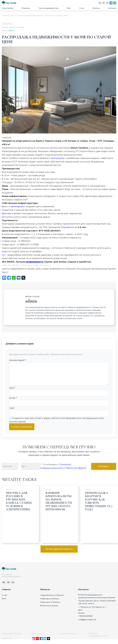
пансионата (58, 158)
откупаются (68, 227)
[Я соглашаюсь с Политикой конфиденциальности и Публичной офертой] (41, 468)
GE (104, 3)
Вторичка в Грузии (49, 609)
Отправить (104, 470)
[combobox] (24, 470)
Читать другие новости (59, 553)
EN (100, 3)
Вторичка (26, 8)
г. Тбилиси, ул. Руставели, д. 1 (92, 611)
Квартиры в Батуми (50, 602)
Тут (4, 255)
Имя (12, 392)
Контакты (112, 8)
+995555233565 (86, 620)
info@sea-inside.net (87, 623)
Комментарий (18, 360)
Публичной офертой (76, 472)
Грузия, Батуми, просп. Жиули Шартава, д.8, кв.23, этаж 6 (97, 606)
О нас (82, 8)
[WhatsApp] (115, 3)
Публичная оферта (68, 637)
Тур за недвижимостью (48, 8)
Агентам (96, 8)
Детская (7, 213)
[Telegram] (111, 3)
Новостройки (8, 8)
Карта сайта (36, 637)
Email (13, 402)
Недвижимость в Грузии (52, 599)
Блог (69, 8)
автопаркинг (18, 207)
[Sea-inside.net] (9, 3)
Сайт (12, 412)
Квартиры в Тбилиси (50, 606)
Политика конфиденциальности (98, 638)
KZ (107, 3)
